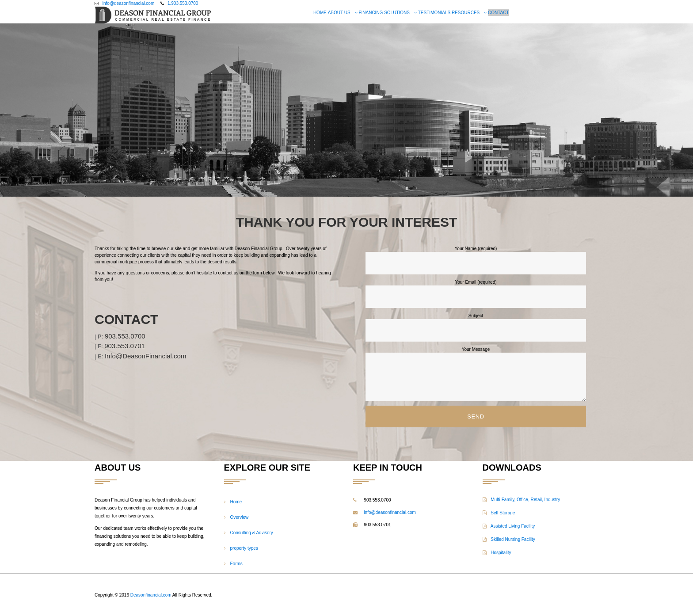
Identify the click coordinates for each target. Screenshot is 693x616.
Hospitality (497, 553)
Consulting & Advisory (252, 533)
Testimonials (434, 13)
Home (320, 13)
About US (339, 13)
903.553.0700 (125, 336)
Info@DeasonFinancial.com (145, 356)
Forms (236, 564)
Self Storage (499, 513)
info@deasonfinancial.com (128, 3)
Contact (499, 13)
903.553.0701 (125, 346)
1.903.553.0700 (183, 3)
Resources (466, 13)
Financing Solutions (384, 13)
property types (244, 548)
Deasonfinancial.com (151, 595)
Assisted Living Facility (509, 526)
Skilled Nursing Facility (509, 539)
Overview (240, 517)
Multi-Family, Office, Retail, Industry (522, 500)
